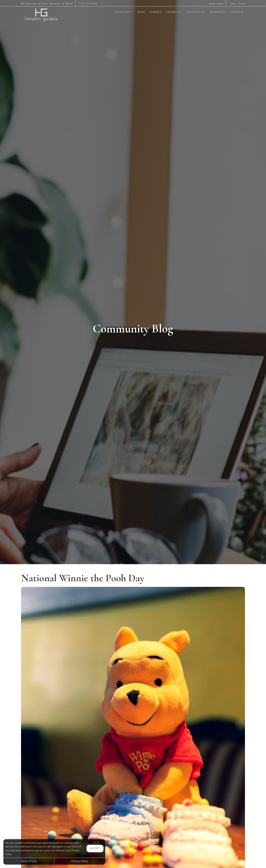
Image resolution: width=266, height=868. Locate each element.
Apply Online (216, 4)
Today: (237, 4)
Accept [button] (95, 848)
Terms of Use (29, 861)
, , (46, 4)
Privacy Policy (80, 861)
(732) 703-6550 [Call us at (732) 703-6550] (88, 4)
